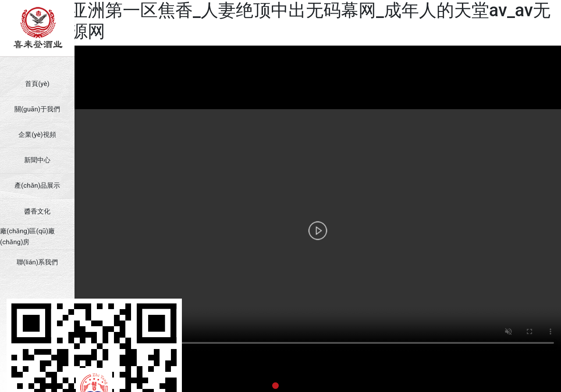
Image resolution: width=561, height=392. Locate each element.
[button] (275, 386)
